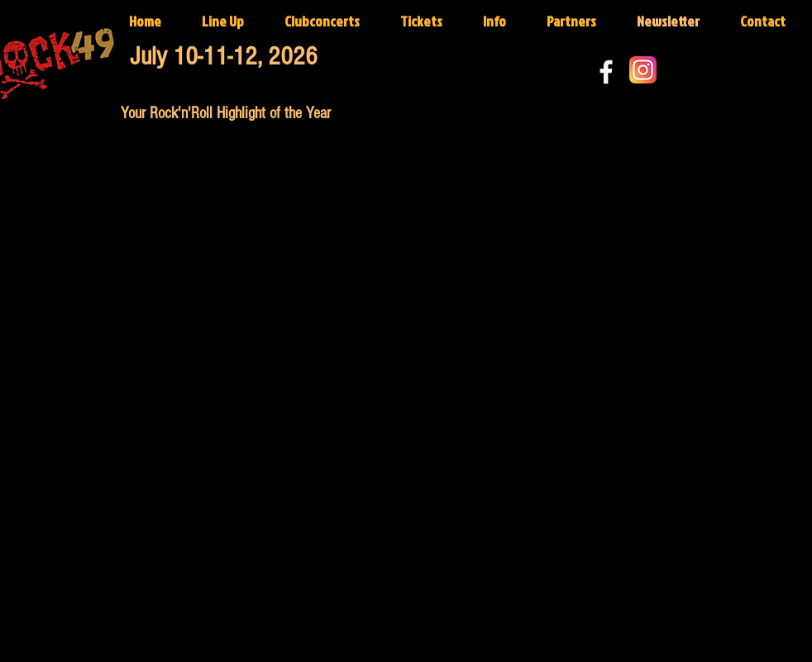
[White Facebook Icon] (606, 72)
